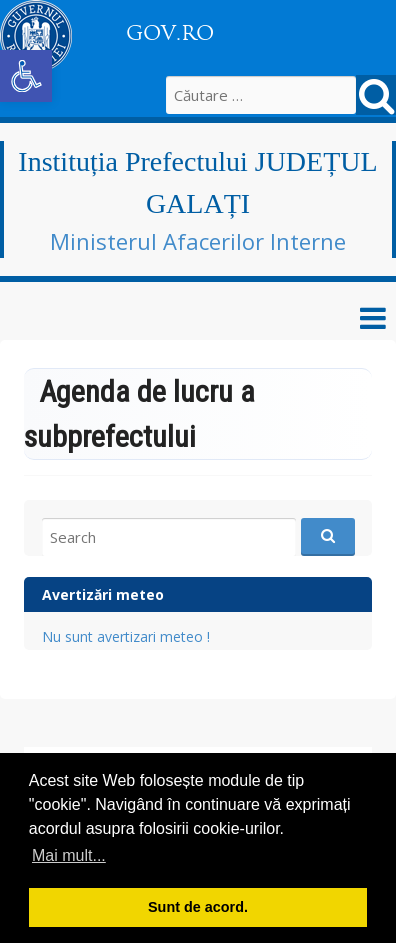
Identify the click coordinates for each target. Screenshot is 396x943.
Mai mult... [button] (69, 855)
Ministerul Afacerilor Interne (198, 241)
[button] (26, 76)
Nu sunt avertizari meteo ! (126, 636)
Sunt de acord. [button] (198, 907)
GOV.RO (170, 33)
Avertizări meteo (103, 594)
